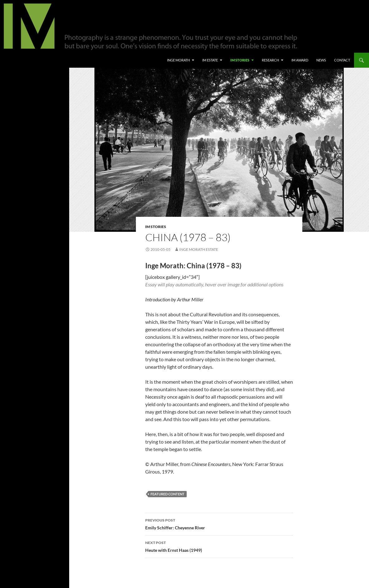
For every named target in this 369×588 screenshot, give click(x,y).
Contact (342, 60)
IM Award (300, 60)
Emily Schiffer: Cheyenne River (219, 523)
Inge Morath (178, 60)
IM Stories (240, 60)
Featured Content (168, 494)
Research (270, 60)
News (321, 60)
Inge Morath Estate (199, 249)
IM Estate (210, 60)
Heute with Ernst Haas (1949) (219, 546)
